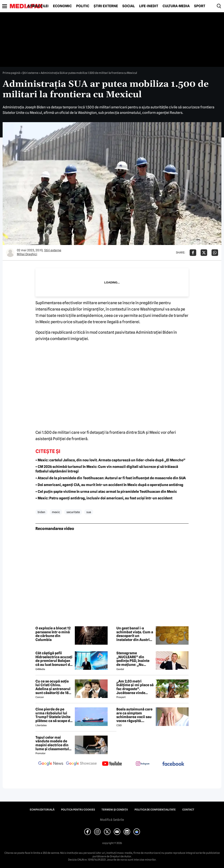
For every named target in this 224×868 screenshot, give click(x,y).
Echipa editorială (42, 810)
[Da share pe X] (204, 253)
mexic (56, 512)
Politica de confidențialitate (155, 810)
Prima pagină (11, 73)
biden (41, 512)
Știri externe (106, 6)
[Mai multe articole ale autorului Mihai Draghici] (10, 253)
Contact (188, 810)
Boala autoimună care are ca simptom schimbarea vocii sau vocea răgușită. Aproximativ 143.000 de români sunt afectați (134, 715)
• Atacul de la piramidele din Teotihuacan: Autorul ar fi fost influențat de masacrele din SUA (111, 478)
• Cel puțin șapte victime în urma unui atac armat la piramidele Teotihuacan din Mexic (106, 492)
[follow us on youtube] (112, 764)
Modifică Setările (112, 820)
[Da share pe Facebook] (193, 253)
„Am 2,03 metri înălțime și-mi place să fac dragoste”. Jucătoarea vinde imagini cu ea (135, 687)
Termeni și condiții (115, 810)
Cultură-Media (176, 6)
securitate (73, 512)
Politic (83, 6)
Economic (62, 6)
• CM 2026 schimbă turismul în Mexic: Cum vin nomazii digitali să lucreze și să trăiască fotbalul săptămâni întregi (107, 469)
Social (129, 6)
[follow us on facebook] (173, 764)
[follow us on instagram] (143, 764)
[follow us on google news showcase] (81, 764)
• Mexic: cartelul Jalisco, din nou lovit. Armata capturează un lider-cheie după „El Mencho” (110, 460)
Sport (200, 6)
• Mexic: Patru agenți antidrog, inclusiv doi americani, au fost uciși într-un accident (104, 498)
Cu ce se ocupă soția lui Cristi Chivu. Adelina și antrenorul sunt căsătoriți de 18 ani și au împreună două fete (53, 687)
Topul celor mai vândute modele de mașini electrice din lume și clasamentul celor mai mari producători (52, 743)
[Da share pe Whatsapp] (215, 253)
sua (89, 512)
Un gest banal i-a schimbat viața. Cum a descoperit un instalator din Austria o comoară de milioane (135, 634)
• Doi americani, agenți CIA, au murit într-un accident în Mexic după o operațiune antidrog (109, 485)
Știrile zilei (38, 6)
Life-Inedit (149, 6)
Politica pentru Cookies (78, 810)
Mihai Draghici (27, 254)
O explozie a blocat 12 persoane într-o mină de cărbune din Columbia (53, 634)
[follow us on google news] (51, 764)
